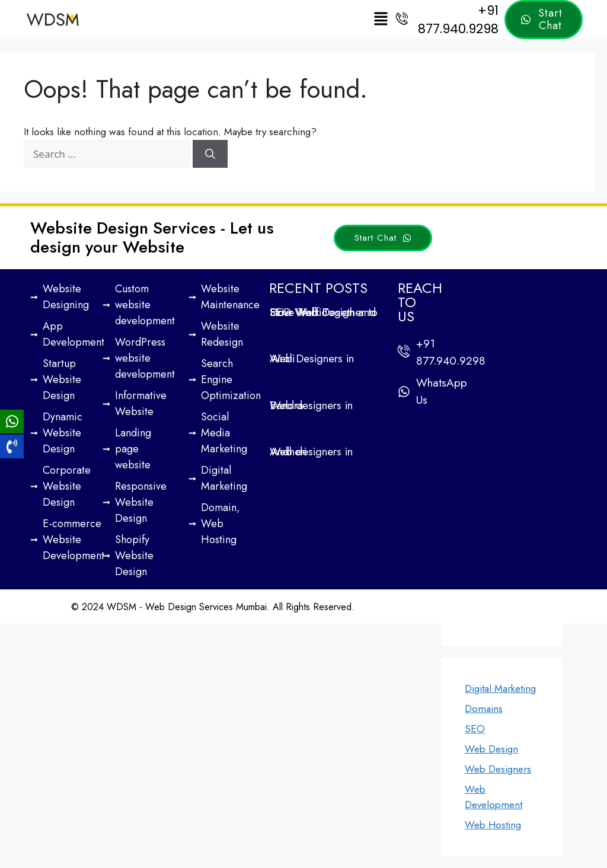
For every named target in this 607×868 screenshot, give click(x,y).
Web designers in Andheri (311, 451)
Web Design (491, 749)
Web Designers (498, 769)
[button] (381, 19)
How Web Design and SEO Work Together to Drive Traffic (324, 312)
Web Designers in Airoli (312, 358)
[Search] (210, 154)
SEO (475, 729)
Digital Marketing (500, 688)
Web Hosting (493, 825)
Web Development (493, 797)
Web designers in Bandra (311, 405)
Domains (484, 709)
